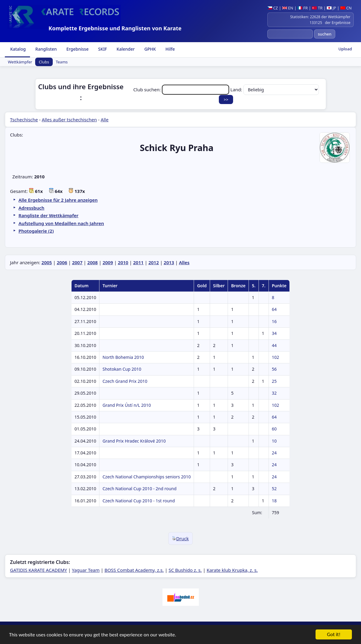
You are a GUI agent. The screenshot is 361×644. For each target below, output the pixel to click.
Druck (180, 538)
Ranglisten (46, 49)
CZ (273, 8)
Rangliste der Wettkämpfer (48, 215)
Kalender (125, 49)
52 (274, 489)
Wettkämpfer (20, 62)
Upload (345, 49)
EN (288, 8)
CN (346, 8)
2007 (77, 262)
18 (274, 501)
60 (274, 429)
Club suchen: (182, 89)
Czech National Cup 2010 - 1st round (139, 501)
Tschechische (24, 120)
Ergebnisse (77, 49)
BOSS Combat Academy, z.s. (134, 570)
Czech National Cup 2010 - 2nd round (139, 489)
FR (303, 8)
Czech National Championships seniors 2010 (147, 477)
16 (274, 321)
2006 (62, 262)
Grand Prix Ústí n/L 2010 (127, 405)
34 (274, 333)
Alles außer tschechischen (69, 120)
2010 (123, 262)
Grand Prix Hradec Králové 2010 (134, 441)
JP (331, 8)
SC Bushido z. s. (185, 570)
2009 (108, 262)
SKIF (102, 49)
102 (276, 357)
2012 (154, 262)
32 (274, 393)
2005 (47, 262)
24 (274, 453)
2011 (138, 262)
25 (274, 381)
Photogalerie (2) (36, 231)
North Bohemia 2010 (123, 357)
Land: (275, 89)
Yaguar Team (86, 570)
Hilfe (170, 49)
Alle (105, 120)
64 (274, 309)
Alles (184, 262)
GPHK (150, 49)
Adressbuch (31, 208)
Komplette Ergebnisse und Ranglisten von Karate (115, 28)
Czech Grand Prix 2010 (125, 381)
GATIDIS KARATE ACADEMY (38, 570)
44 (274, 345)
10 (274, 441)
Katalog (17, 49)
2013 (169, 262)
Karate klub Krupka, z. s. (232, 570)
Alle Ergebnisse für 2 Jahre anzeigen (58, 200)
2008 (92, 262)
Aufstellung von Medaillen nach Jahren (61, 223)
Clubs (44, 62)
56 (274, 369)
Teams (62, 62)
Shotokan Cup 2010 (122, 369)
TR (317, 8)
